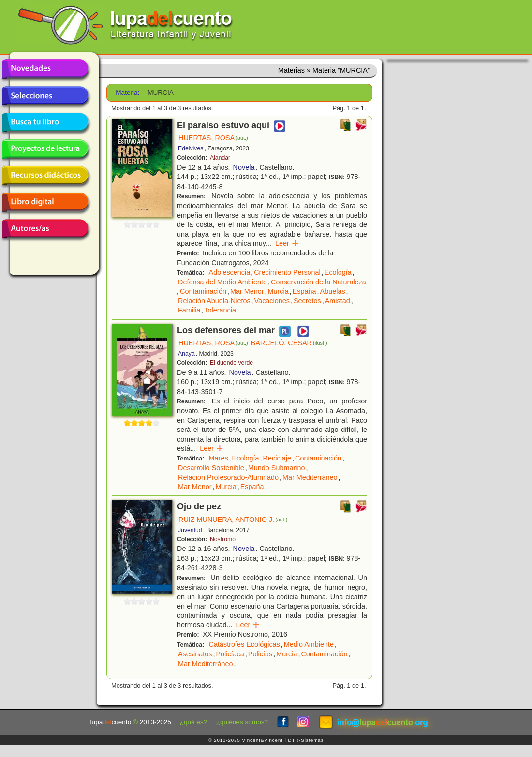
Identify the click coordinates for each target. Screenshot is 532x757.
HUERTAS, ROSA (213, 138)
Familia (189, 310)
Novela (244, 167)
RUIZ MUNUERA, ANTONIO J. (233, 520)
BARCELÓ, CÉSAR (289, 343)
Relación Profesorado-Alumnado (228, 477)
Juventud (190, 530)
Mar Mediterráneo (310, 477)
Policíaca (230, 654)
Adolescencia (230, 272)
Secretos (307, 301)
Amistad (338, 301)
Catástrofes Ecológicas (244, 644)
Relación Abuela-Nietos (214, 301)
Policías (260, 654)
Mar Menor (247, 291)
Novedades (45, 69)
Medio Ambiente (309, 644)
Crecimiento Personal (287, 272)
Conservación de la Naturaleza (318, 282)
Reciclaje (277, 458)
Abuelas (333, 291)
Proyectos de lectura (45, 149)
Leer (287, 243)
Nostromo (223, 539)
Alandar (220, 158)
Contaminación (203, 291)
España (304, 291)
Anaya (186, 354)
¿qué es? (194, 722)
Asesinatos (195, 654)
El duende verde (231, 363)
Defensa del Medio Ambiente (222, 282)
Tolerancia (220, 310)
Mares (219, 458)
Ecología (338, 272)
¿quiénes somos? (242, 722)
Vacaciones (272, 301)
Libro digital (45, 202)
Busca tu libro (45, 122)
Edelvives (191, 148)
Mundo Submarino (277, 468)
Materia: (127, 93)
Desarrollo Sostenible (211, 468)
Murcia (278, 291)
